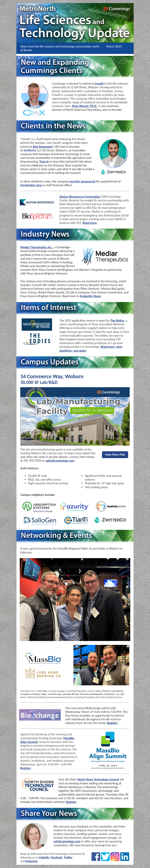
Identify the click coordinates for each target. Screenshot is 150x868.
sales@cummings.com (60, 461)
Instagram (31, 861)
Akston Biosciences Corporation (80, 197)
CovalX (99, 84)
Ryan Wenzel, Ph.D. (85, 106)
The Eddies (117, 320)
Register (112, 723)
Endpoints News (90, 296)
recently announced (82, 181)
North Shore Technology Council (98, 779)
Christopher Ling (31, 185)
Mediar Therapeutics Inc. (36, 247)
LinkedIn (44, 857)
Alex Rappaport (43, 147)
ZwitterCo (30, 150)
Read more (90, 223)
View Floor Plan (115, 455)
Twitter (68, 857)
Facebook (56, 857)
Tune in (44, 161)
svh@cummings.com (67, 841)
